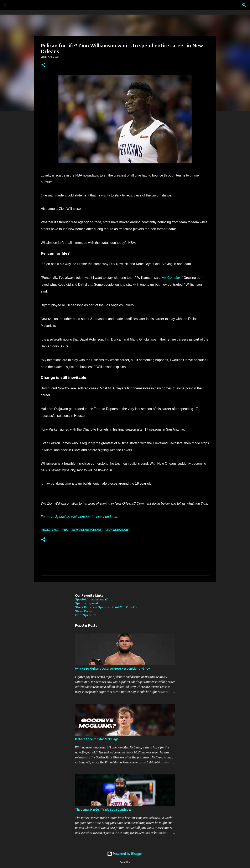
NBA (65, 530)
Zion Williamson (117, 530)
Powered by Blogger (125, 854)
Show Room (84, 611)
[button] (43, 65)
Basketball (50, 530)
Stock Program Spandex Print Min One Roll (107, 607)
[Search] (17, 5)
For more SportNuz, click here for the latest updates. (79, 517)
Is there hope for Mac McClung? (97, 739)
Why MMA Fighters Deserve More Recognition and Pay (112, 669)
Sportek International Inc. (94, 599)
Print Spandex (85, 615)
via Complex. (172, 278)
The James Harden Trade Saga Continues (103, 810)
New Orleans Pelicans (87, 530)
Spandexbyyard (87, 603)
